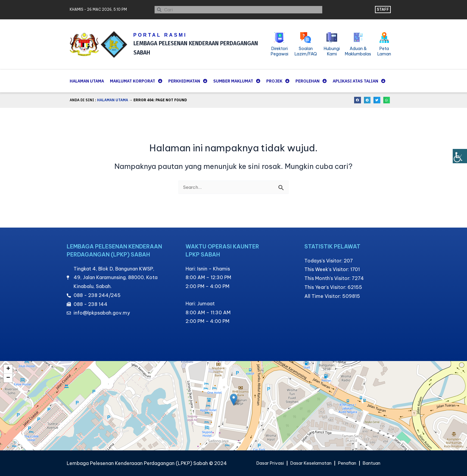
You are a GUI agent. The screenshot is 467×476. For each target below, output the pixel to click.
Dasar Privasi (266, 463)
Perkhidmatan (188, 81)
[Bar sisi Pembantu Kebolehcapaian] (460, 156)
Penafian (350, 463)
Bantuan (376, 463)
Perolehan (311, 81)
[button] (358, 100)
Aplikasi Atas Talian (359, 81)
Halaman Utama (87, 81)
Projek (278, 81)
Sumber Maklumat (237, 81)
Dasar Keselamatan (310, 463)
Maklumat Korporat (136, 81)
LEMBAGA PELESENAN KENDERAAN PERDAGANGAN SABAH (193, 47)
